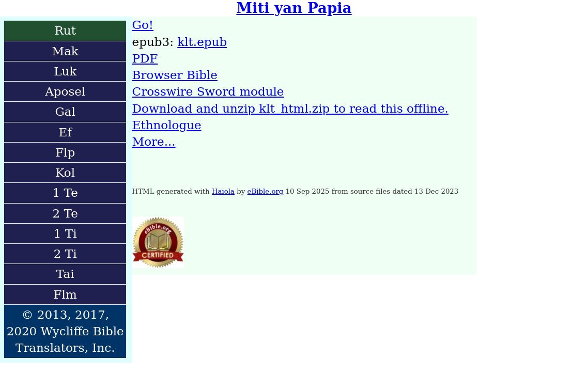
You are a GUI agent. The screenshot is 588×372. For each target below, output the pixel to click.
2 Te (65, 213)
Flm (65, 295)
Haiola (223, 191)
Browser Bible (175, 75)
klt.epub (202, 42)
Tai (65, 274)
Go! (143, 25)
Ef (65, 132)
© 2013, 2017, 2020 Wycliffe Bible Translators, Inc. (65, 331)
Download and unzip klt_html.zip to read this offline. (290, 109)
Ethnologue (167, 125)
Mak (65, 51)
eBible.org (266, 191)
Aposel (65, 91)
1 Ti (65, 234)
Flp (65, 152)
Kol (65, 173)
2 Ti (65, 254)
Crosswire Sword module (208, 91)
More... (154, 142)
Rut (65, 30)
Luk (65, 71)
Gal (65, 112)
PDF (145, 58)
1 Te (65, 193)
